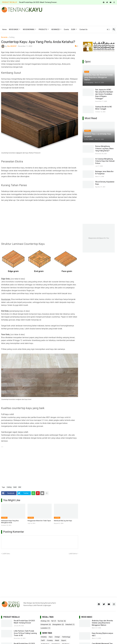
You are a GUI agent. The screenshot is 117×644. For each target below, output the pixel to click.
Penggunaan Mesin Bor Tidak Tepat (39, 521)
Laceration (45, 628)
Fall (54, 621)
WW (20, 487)
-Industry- (44, 637)
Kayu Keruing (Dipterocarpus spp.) (102, 634)
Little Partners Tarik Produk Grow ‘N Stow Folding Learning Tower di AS (25, 633)
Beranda (4, 37)
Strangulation (58, 625)
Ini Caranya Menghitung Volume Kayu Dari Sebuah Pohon (105, 161)
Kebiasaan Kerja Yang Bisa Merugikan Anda (10, 522)
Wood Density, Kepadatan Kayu (105, 183)
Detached (70, 625)
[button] (108, 29)
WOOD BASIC (14, 29)
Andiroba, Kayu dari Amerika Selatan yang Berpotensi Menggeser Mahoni (102, 623)
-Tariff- (43, 640)
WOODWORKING (29, 29)
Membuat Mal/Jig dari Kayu (63, 521)
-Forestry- (50, 640)
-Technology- (66, 637)
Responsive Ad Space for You (99, 238)
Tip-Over (62, 621)
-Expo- (51, 637)
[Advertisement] (43, 18)
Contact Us (83, 29)
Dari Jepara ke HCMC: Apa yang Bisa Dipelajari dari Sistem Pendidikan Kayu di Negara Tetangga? (104, 94)
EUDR (73, 29)
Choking (45, 621)
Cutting (12, 37)
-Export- (64, 640)
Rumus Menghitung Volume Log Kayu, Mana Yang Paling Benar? (104, 148)
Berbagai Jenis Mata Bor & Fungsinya (104, 173)
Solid (15, 487)
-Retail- (57, 640)
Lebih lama (73, 554)
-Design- (57, 637)
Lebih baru (6, 554)
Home (4, 29)
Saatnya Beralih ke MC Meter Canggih (104, 108)
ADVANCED (56, 29)
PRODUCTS (43, 29)
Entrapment (46, 625)
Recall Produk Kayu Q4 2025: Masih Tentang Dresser (24, 622)
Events (66, 29)
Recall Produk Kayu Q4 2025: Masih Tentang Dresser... (38, 2)
